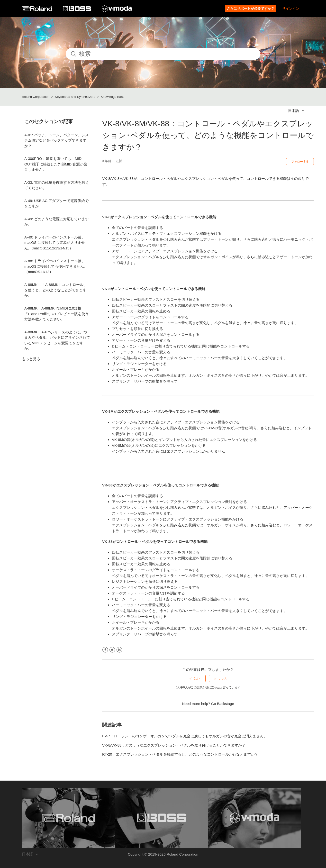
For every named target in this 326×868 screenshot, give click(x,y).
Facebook (105, 650)
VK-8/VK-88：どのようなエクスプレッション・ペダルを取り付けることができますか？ (174, 745)
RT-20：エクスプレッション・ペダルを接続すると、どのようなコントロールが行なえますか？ (180, 754)
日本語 (294, 111)
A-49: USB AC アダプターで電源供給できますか (56, 203)
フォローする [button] (300, 162)
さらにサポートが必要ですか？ (251, 9)
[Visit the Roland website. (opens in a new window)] (68, 818)
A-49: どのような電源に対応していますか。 (57, 222)
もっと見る (31, 359)
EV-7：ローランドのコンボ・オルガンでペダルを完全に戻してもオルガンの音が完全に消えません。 (185, 736)
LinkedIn (119, 650)
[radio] (195, 678)
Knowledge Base (113, 97)
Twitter (112, 650)
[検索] (163, 54)
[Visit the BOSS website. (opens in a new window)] (162, 818)
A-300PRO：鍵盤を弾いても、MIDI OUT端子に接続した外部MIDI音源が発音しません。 (56, 164)
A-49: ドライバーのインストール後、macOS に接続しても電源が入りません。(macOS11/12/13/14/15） (55, 243)
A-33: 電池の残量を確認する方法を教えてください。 (57, 185)
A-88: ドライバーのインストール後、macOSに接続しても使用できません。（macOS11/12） (56, 266)
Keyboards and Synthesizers (75, 97)
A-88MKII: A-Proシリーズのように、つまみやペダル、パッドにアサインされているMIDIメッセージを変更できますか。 (57, 340)
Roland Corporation (36, 97)
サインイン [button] (291, 9)
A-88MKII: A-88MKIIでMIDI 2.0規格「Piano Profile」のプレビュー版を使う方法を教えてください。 (57, 314)
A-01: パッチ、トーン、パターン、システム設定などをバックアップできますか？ (57, 140)
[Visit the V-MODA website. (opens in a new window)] (255, 818)
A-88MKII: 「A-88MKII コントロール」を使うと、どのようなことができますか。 (56, 290)
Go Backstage (223, 704)
